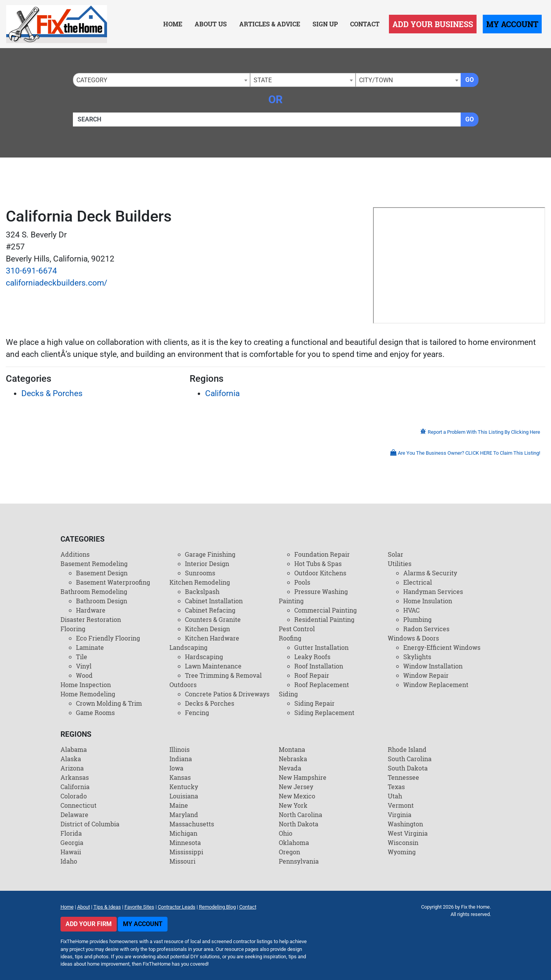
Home (173, 24)
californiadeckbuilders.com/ (57, 283)
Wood (84, 675)
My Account (512, 24)
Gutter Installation (321, 647)
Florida (71, 833)
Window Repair (426, 675)
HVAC (411, 610)
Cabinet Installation (214, 601)
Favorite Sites (139, 907)
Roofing (290, 638)
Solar (396, 554)
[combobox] (161, 80)
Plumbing (417, 619)
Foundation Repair (322, 554)
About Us (211, 24)
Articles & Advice (270, 24)
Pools (302, 582)
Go (470, 80)
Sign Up (325, 24)
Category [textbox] (92, 80)
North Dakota (299, 824)
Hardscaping (204, 657)
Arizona (72, 768)
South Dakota (408, 768)
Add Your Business (433, 24)
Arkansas (75, 777)
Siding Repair (314, 703)
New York (293, 805)
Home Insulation (428, 601)
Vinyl (84, 666)
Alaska (71, 759)
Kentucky (184, 787)
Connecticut (79, 805)
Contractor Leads (177, 907)
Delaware (74, 815)
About (84, 907)
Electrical (418, 582)
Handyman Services (433, 591)
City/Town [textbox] (376, 80)
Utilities (400, 564)
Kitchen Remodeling (200, 582)
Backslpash (202, 591)
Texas (396, 787)
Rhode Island (407, 749)
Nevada (290, 768)
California (222, 393)
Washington (405, 824)
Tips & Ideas (107, 907)
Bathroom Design (102, 601)
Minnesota (185, 842)
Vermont (401, 805)
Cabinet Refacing (210, 610)
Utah (395, 796)
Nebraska (293, 759)
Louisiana (184, 796)
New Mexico (297, 796)
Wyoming (402, 852)
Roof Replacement (322, 685)
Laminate (90, 647)
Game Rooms (95, 712)
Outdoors (183, 685)
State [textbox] (263, 80)
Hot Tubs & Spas (318, 564)
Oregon (289, 852)
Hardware (91, 610)
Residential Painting (324, 619)
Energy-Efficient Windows (442, 647)
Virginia (400, 815)
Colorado (74, 796)
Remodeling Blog (217, 907)
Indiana (181, 759)
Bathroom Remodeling (94, 591)
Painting (291, 601)
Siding (288, 694)
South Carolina (410, 759)
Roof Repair (312, 675)
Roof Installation (319, 666)
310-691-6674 (31, 271)
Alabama (74, 749)
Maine (179, 805)
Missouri (182, 861)
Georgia (72, 842)
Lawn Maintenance (213, 666)
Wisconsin (403, 842)
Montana (292, 749)
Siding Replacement (324, 712)
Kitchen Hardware (212, 638)
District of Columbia (90, 824)
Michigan (183, 833)
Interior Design (207, 564)
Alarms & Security (430, 573)
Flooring (73, 629)
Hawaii (71, 852)
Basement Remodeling (94, 564)
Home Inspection (86, 685)
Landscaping (188, 647)
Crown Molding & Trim (109, 703)
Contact (365, 24)
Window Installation (433, 666)
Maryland (184, 815)
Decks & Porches (52, 393)
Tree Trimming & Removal (223, 675)
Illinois (180, 749)
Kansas (180, 777)
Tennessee (403, 777)
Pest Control (297, 629)
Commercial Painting (326, 610)
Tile (82, 657)
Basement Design (102, 573)
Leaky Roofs (312, 657)
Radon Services (426, 629)
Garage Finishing (210, 554)
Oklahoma (294, 842)
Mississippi (186, 852)
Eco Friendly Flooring (108, 638)
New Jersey (296, 787)
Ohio (286, 833)
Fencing (197, 712)
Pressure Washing (321, 591)
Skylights (417, 657)
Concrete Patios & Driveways (227, 694)
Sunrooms (200, 573)
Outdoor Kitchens (320, 573)
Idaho (69, 861)
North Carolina (301, 815)
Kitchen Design (207, 629)
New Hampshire (303, 777)
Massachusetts (192, 824)
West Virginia (408, 833)
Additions (75, 554)
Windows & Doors (413, 638)
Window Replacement (436, 685)
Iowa (176, 768)
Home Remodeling (88, 694)
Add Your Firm (89, 924)
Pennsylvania (299, 861)
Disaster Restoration (91, 619)
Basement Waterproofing (113, 582)
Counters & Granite (213, 619)
